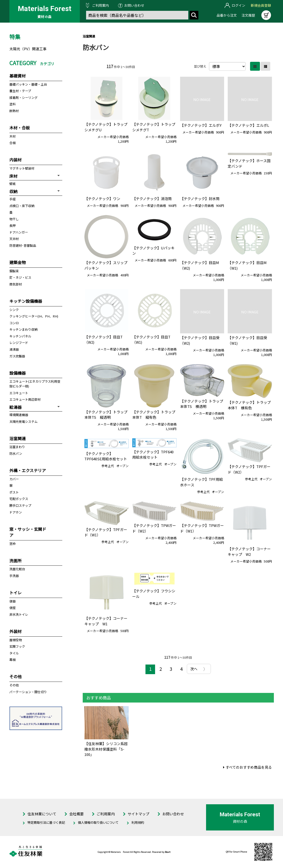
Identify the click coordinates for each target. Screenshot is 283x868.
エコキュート (19, 393)
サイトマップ (138, 814)
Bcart (168, 852)
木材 (13, 136)
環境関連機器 (19, 415)
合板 (13, 143)
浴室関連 (89, 36)
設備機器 (18, 373)
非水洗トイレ (19, 614)
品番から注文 (227, 15)
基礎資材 (18, 76)
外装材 (16, 631)
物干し (14, 219)
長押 (13, 225)
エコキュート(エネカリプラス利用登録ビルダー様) (35, 384)
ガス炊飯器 (17, 356)
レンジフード (19, 343)
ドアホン (16, 512)
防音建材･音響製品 (23, 245)
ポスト (14, 492)
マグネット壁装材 (22, 168)
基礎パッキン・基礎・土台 (28, 84)
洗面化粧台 (17, 569)
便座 (13, 608)
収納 (13, 191)
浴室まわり (17, 447)
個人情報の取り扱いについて (98, 822)
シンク (14, 310)
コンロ (14, 323)
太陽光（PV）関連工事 (28, 49)
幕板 (13, 660)
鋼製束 (14, 271)
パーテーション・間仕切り (28, 692)
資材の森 (240, 817)
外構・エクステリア (28, 470)
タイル (14, 653)
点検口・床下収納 (22, 206)
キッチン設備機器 (26, 301)
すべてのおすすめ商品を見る (249, 767)
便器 (13, 601)
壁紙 (13, 184)
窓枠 (13, 544)
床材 (13, 176)
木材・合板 (20, 128)
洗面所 (16, 561)
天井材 (14, 239)
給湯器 (16, 407)
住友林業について (42, 814)
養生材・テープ (20, 91)
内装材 (16, 160)
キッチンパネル (20, 336)
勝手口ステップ (20, 505)
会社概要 (76, 814)
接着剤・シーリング (23, 98)
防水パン (16, 453)
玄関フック (17, 646)
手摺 (13, 199)
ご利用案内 (101, 5)
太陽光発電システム (23, 421)
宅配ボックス (19, 499)
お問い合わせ (134, 5)
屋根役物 (16, 640)
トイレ (16, 592)
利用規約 (138, 822)
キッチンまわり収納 (23, 329)
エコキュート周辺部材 (25, 399)
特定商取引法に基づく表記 (46, 822)
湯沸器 (14, 349)
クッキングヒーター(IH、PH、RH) (34, 316)
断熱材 (14, 111)
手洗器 (14, 576)
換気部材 (16, 284)
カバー (14, 479)
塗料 (13, 104)
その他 (16, 676)
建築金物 (18, 262)
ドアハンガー (19, 232)
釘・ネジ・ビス (20, 277)
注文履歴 (248, 15)
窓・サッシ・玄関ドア (28, 532)
